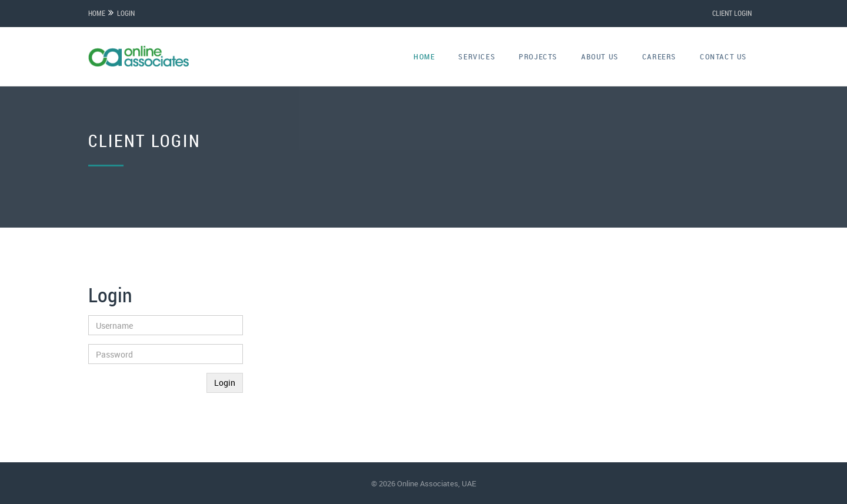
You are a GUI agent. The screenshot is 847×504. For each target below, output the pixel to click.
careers (659, 56)
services (477, 56)
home (424, 56)
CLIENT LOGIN (732, 13)
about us (600, 56)
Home (97, 13)
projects (538, 56)
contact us (723, 56)
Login (126, 13)
